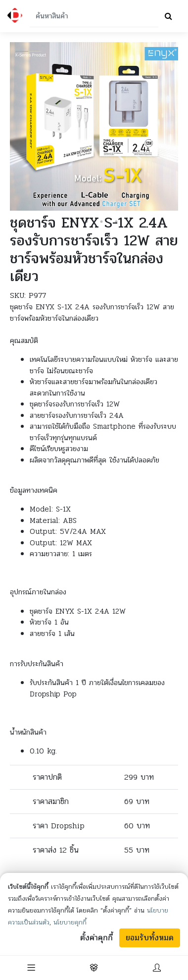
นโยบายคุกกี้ (70, 922)
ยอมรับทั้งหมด (150, 938)
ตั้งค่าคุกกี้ (96, 938)
